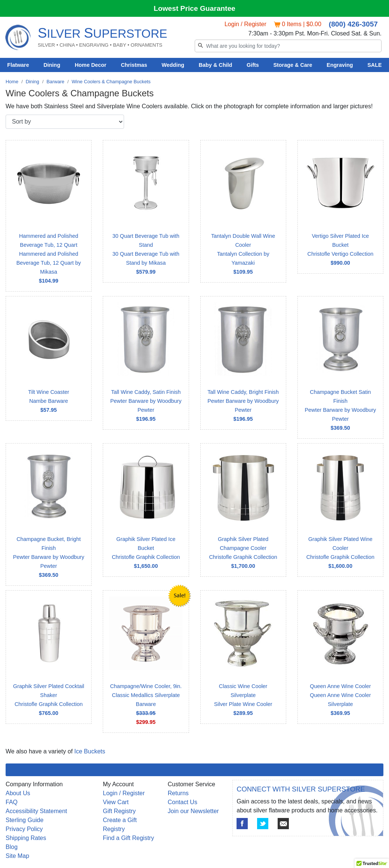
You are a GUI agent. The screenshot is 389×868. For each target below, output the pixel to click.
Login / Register (246, 24)
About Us (18, 793)
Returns (178, 793)
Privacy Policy (24, 829)
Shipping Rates (26, 838)
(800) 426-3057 (353, 24)
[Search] (288, 46)
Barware (56, 82)
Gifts (253, 65)
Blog (12, 847)
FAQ (12, 802)
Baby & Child (216, 65)
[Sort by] (65, 122)
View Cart (116, 802)
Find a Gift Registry (128, 838)
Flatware (18, 65)
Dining (52, 65)
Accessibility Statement (36, 811)
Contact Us (183, 802)
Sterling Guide (24, 820)
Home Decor (91, 65)
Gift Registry (119, 811)
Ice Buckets (90, 751)
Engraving (340, 65)
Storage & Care (293, 65)
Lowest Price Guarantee (194, 8)
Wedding (173, 65)
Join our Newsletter (193, 811)
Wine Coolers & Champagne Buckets (111, 82)
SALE (374, 65)
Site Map (17, 856)
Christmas (134, 65)
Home (12, 82)
